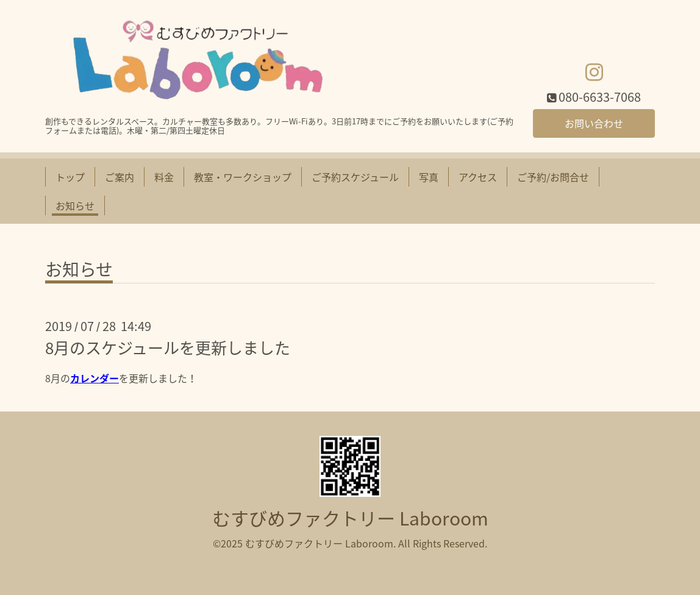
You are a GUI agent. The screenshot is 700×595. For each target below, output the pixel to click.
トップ (70, 177)
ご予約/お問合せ (553, 177)
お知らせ (75, 205)
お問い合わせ (594, 123)
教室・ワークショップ (243, 177)
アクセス (478, 177)
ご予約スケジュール (355, 177)
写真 (429, 177)
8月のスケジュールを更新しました (168, 347)
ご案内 (120, 177)
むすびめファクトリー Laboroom (350, 518)
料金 (164, 177)
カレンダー (95, 378)
